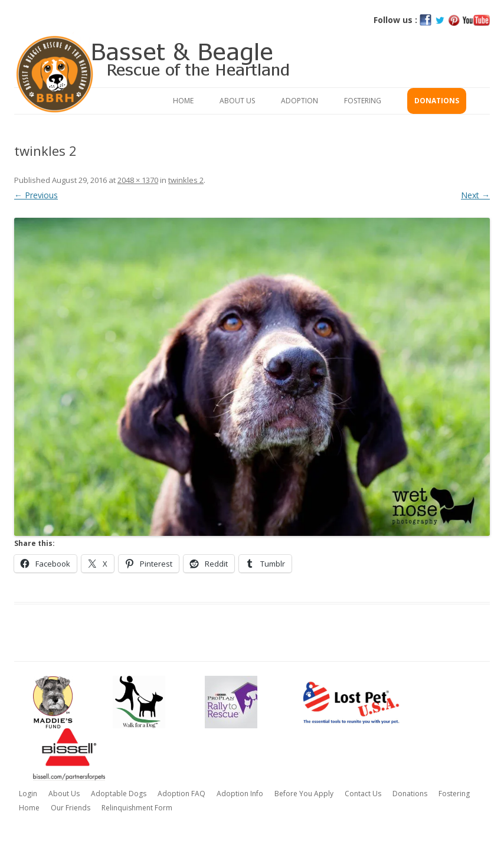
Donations (437, 101)
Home (183, 101)
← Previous (36, 195)
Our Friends (71, 808)
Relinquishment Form (137, 808)
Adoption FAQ (181, 794)
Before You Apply (304, 794)
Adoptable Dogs (119, 794)
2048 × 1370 (138, 180)
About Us (237, 101)
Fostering (363, 101)
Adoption (300, 101)
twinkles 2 (186, 180)
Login (28, 794)
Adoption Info (240, 794)
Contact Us (363, 794)
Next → (475, 195)
